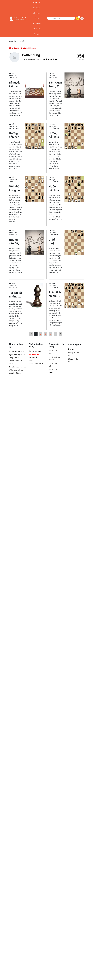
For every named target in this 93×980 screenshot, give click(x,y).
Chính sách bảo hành (55, 371)
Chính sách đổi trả (54, 365)
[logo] (18, 18)
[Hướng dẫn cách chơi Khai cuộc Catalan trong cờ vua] (16, 135)
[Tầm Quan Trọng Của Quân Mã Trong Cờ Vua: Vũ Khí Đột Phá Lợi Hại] (56, 84)
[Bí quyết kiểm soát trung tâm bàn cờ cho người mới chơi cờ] (16, 84)
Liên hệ (71, 349)
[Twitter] (49, 59)
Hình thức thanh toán (74, 360)
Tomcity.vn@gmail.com (17, 367)
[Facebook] (46, 59)
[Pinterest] (51, 59)
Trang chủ (37, 3)
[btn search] (50, 18)
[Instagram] (54, 59)
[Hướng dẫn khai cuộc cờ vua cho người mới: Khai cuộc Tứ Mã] (56, 188)
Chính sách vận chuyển (55, 358)
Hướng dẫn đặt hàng (74, 354)
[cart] (78, 18)
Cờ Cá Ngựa (37, 24)
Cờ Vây (37, 18)
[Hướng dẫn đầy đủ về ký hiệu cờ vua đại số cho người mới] (16, 241)
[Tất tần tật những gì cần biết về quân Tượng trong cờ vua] (16, 295)
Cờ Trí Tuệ (37, 29)
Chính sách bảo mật (55, 352)
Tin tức (37, 34)
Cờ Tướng (37, 13)
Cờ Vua (37, 8)
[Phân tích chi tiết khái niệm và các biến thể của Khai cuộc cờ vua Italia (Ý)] (56, 294)
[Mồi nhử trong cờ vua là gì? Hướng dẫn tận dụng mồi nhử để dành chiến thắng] (16, 188)
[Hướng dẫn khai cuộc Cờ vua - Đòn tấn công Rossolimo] (56, 135)
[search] (61, 18)
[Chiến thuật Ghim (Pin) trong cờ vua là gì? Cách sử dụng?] (56, 241)
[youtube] (56, 59)
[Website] (44, 59)
